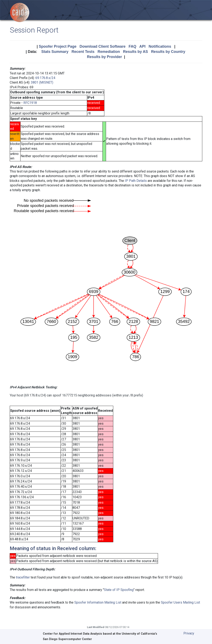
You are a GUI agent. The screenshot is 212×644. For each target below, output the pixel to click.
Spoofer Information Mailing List (98, 602)
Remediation (109, 52)
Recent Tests (83, 52)
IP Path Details (136, 181)
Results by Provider (104, 57)
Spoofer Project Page (58, 46)
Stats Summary (55, 52)
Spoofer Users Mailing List (180, 602)
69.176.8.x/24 (45, 78)
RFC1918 (30, 103)
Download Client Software (102, 46)
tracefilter (23, 577)
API (142, 46)
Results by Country (168, 52)
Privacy (189, 633)
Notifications (160, 46)
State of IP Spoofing (119, 590)
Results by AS (135, 52)
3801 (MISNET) (42, 82)
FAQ (132, 46)
